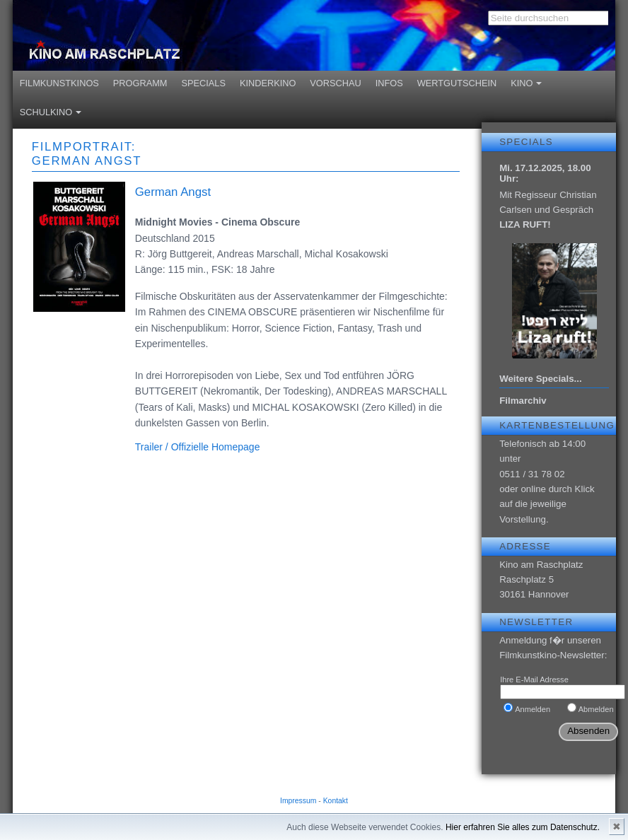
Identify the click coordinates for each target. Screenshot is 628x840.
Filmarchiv (523, 401)
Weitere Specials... (541, 379)
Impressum (298, 801)
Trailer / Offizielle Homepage (198, 447)
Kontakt (336, 801)
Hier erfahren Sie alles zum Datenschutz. (523, 827)
